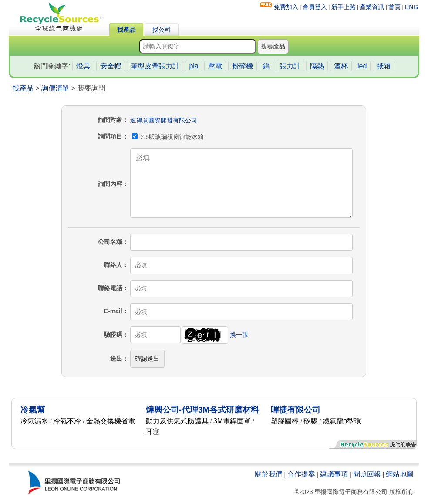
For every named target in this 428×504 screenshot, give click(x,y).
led (362, 66)
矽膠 (310, 421)
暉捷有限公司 (296, 410)
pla (194, 66)
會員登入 (315, 7)
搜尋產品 (273, 46)
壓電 (215, 66)
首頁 (394, 7)
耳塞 (153, 431)
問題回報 (367, 474)
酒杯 (341, 66)
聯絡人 (113, 265)
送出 (116, 359)
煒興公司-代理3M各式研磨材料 (202, 410)
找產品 (126, 30)
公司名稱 (110, 242)
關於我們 (269, 474)
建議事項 (334, 474)
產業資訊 (372, 7)
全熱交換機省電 (111, 421)
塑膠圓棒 (285, 421)
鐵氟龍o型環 (342, 421)
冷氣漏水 (34, 421)
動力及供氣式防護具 (177, 421)
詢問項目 (110, 136)
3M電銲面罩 (232, 421)
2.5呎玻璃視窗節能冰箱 (168, 137)
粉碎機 (243, 66)
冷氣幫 (33, 410)
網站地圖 (400, 474)
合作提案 (301, 474)
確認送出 (147, 359)
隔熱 (317, 66)
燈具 (83, 66)
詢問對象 (110, 120)
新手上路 (344, 7)
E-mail (113, 311)
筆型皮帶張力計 (155, 66)
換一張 (239, 335)
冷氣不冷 (67, 421)
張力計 (290, 66)
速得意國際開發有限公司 (164, 120)
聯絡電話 (110, 288)
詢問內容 (110, 184)
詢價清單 (55, 88)
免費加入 (286, 7)
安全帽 (111, 66)
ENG (411, 7)
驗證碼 (113, 335)
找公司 (162, 30)
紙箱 (384, 66)
